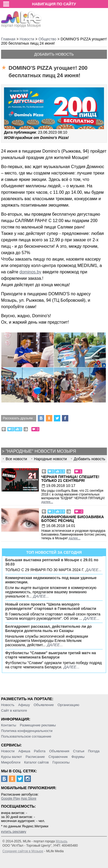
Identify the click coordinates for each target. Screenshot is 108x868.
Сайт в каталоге (14, 710)
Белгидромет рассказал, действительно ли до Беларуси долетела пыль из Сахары (49, 629)
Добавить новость (54, 54)
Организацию (68, 705)
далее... (47, 502)
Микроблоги (11, 762)
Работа (40, 751)
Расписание (35, 757)
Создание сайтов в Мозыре (23, 851)
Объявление (44, 705)
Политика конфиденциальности (27, 731)
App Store (29, 798)
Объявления (59, 751)
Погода (94, 751)
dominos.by (31, 272)
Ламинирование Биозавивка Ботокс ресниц (73, 519)
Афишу (24, 705)
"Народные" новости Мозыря (41, 451)
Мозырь (62, 841)
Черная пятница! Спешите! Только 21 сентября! (70, 479)
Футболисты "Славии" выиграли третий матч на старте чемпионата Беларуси (51, 655)
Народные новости (51, 459)
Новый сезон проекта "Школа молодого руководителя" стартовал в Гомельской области (51, 606)
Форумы (78, 757)
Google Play (11, 798)
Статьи (79, 751)
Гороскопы (61, 762)
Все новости (16, 459)
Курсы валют (12, 757)
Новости (8, 751)
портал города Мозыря (21, 24)
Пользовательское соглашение (26, 736)
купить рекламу (14, 832)
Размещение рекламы (38, 725)
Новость (8, 705)
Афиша (24, 751)
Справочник (58, 757)
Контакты (9, 725)
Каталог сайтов (36, 762)
